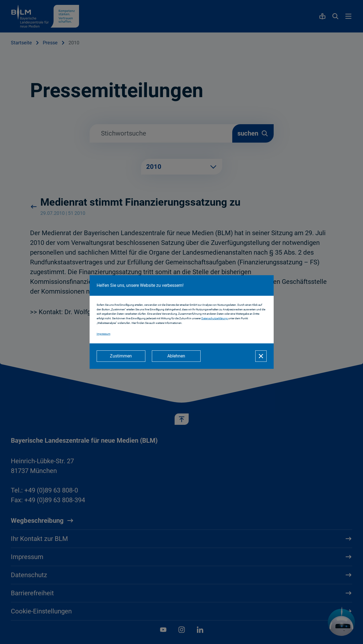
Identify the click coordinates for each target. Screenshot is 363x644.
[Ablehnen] (176, 356)
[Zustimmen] (121, 356)
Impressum (104, 334)
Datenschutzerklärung (215, 318)
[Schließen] (261, 356)
